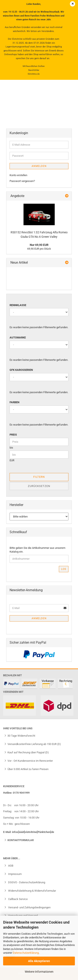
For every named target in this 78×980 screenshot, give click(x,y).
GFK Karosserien (21, 370)
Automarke (18, 337)
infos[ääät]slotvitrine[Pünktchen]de (33, 832)
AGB (10, 866)
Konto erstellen (18, 175)
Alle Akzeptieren (39, 961)
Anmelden (39, 166)
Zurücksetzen (39, 486)
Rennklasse (18, 305)
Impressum (15, 874)
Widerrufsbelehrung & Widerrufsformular (32, 891)
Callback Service (18, 899)
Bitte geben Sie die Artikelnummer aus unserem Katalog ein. (37, 550)
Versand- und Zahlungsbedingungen (29, 907)
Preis (13, 435)
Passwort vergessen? (22, 181)
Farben (14, 402)
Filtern (39, 477)
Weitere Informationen (39, 972)
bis (11, 448)
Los (64, 569)
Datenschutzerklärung (26, 953)
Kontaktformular (21, 840)
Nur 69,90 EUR (39, 245)
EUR (12, 460)
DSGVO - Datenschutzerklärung (26, 882)
